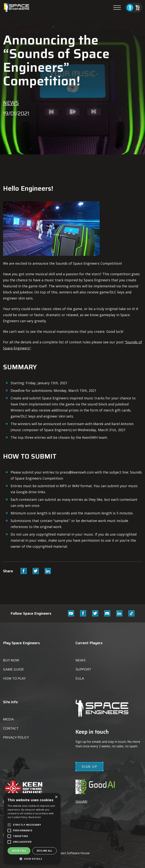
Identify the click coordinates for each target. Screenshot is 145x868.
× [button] (56, 797)
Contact (11, 728)
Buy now (11, 660)
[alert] (32, 829)
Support (83, 669)
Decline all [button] (44, 851)
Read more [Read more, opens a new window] (35, 817)
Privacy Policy (16, 737)
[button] (32, 859)
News (11, 103)
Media (8, 719)
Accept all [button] (19, 851)
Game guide (13, 669)
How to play (14, 678)
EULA (80, 678)
